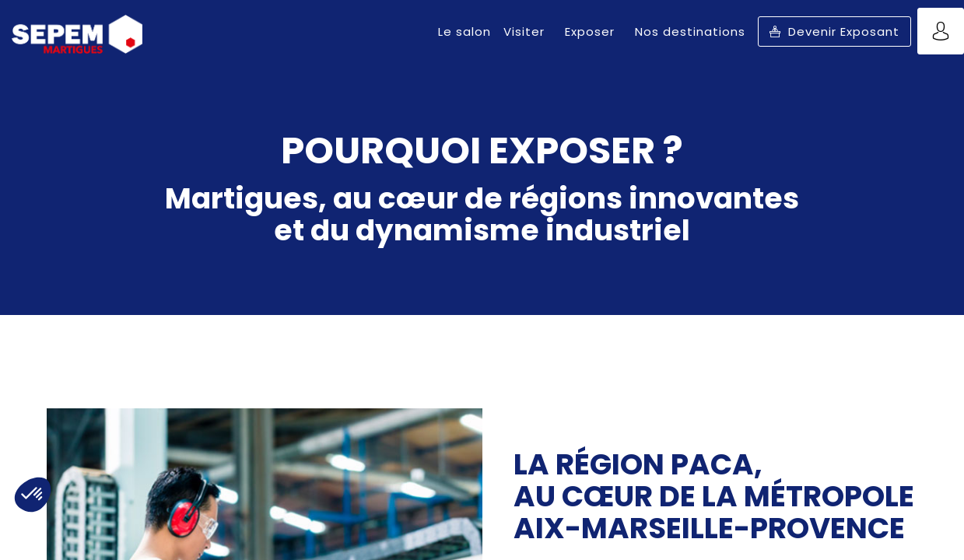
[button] (834, 31)
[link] (464, 31)
